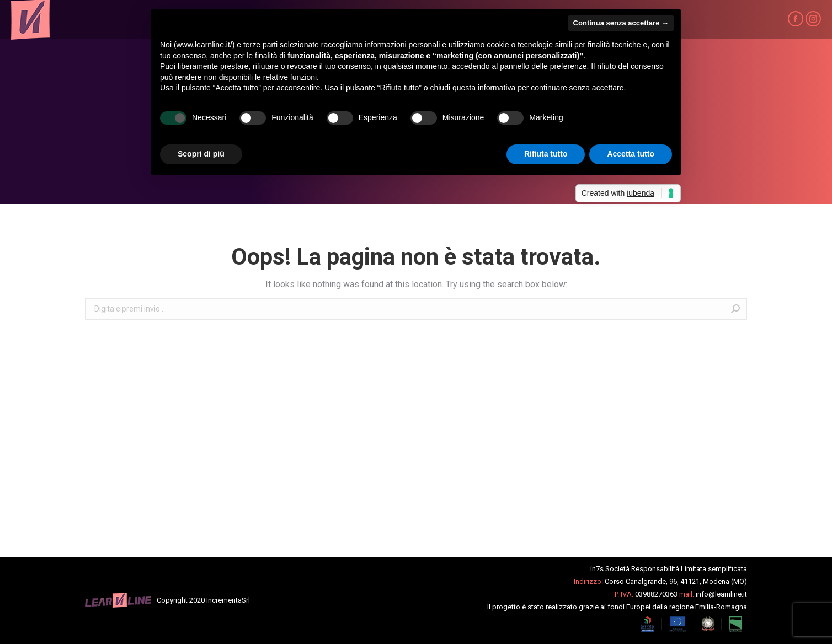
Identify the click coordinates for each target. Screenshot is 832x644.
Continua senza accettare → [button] (621, 23)
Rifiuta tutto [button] (546, 154)
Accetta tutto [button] (631, 154)
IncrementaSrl (228, 600)
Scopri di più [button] (201, 154)
